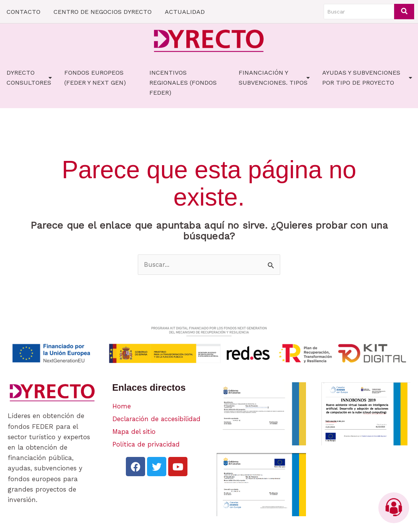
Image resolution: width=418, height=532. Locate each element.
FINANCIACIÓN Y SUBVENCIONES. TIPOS (274, 78)
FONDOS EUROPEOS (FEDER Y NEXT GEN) (95, 78)
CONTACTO (23, 12)
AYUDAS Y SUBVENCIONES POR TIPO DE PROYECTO (367, 78)
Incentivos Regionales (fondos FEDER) (183, 83)
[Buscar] (359, 12)
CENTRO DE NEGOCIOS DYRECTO (103, 12)
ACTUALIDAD (185, 12)
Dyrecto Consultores (29, 78)
